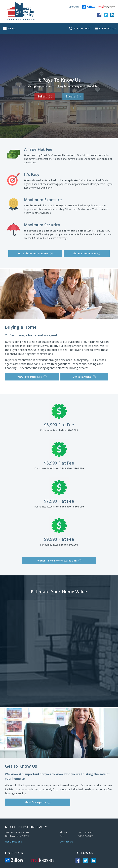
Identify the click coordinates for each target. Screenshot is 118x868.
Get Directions (13, 839)
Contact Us (66, 839)
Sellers (43, 96)
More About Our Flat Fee (42, 253)
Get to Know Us (21, 764)
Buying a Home (21, 326)
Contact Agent (57, 375)
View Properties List (23, 375)
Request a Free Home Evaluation (59, 559)
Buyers (75, 96)
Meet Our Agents (21, 800)
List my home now (80, 253)
